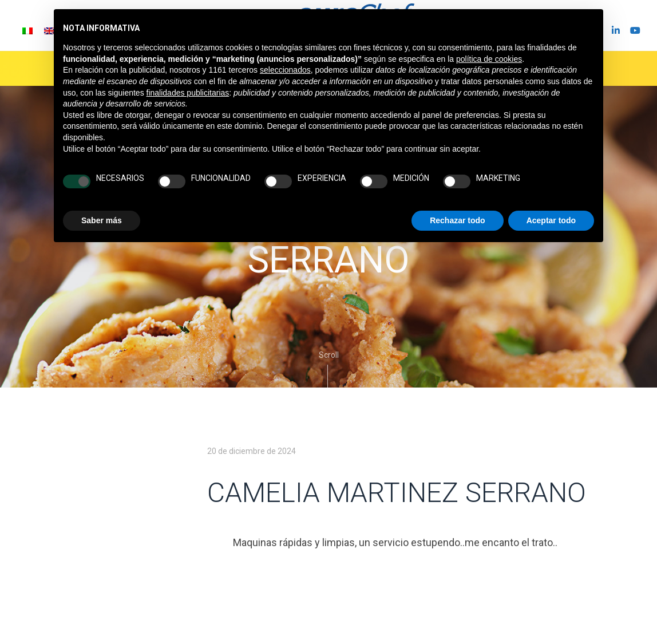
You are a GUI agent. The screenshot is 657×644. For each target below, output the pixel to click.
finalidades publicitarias (188, 93)
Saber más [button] (102, 220)
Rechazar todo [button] (457, 220)
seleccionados (285, 70)
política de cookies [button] (489, 59)
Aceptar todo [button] (551, 220)
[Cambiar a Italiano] (27, 31)
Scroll (329, 369)
